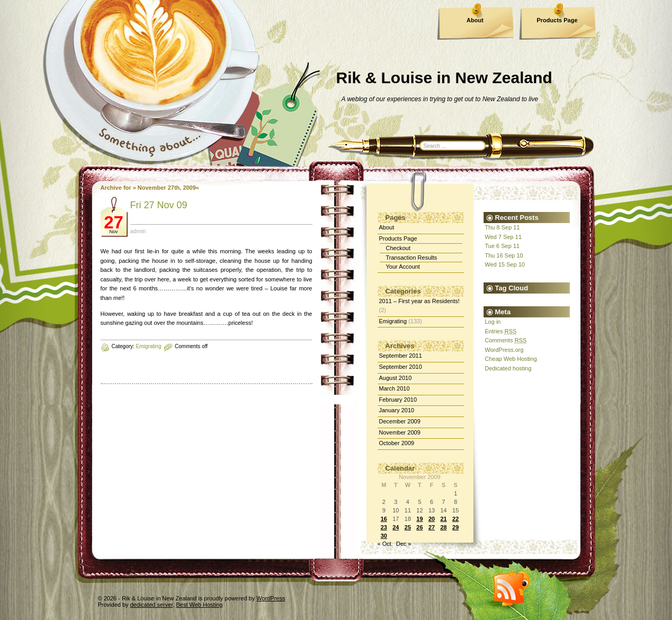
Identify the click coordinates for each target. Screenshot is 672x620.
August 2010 (396, 378)
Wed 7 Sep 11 (504, 237)
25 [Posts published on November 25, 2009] (408, 527)
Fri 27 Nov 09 (159, 205)
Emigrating (149, 346)
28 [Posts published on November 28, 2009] (443, 527)
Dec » (404, 544)
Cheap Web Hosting (511, 359)
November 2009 (400, 432)
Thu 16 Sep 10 (504, 255)
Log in (493, 322)
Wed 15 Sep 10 (505, 264)
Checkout (398, 248)
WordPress (271, 598)
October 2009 (397, 443)
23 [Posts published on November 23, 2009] (384, 527)
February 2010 (398, 400)
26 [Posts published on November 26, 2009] (419, 527)
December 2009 (400, 421)
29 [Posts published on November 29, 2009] (455, 527)
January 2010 (397, 410)
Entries (501, 331)
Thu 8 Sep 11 (503, 227)
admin (138, 231)
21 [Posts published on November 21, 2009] (443, 519)
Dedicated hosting (508, 368)
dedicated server (152, 605)
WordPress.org (504, 350)
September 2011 (401, 356)
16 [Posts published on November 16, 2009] (384, 519)
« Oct (384, 544)
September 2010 (401, 367)
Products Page (557, 20)
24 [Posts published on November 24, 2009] (396, 527)
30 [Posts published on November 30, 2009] (384, 536)
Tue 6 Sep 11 (503, 246)
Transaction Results (412, 258)
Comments (506, 340)
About (475, 20)
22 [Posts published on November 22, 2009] (455, 519)
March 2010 (395, 388)
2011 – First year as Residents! (419, 301)
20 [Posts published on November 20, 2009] (432, 519)
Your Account (403, 267)
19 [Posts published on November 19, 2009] (419, 519)
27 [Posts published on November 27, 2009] (432, 527)
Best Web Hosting (200, 605)
